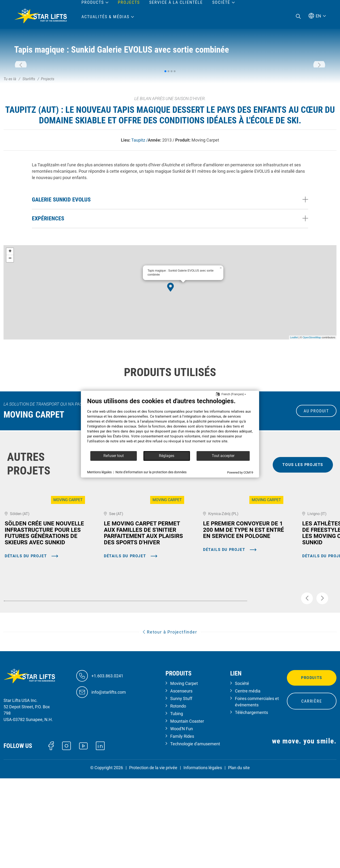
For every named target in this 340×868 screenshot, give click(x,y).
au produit (316, 478)
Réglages (167, 456)
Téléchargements (251, 804)
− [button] (10, 326)
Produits (312, 769)
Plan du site (239, 859)
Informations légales (203, 859)
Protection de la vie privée (153, 859)
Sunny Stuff (181, 790)
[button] (21, 99)
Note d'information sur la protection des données (151, 472)
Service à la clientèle (176, 2)
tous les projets (303, 532)
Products (93, 2)
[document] (170, 424)
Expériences (48, 285)
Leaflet (294, 404)
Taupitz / (140, 207)
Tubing (177, 805)
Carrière (312, 793)
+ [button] (10, 319)
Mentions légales (99, 472)
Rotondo (178, 798)
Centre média (248, 782)
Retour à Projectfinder (170, 723)
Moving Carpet (184, 775)
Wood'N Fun (182, 820)
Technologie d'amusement (195, 835)
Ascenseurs (181, 782)
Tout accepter (223, 456)
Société (242, 775)
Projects (129, 2)
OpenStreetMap (312, 404)
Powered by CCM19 (240, 472)
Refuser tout (114, 456)
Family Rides (182, 828)
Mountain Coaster (187, 813)
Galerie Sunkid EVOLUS (61, 267)
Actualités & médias (105, 17)
